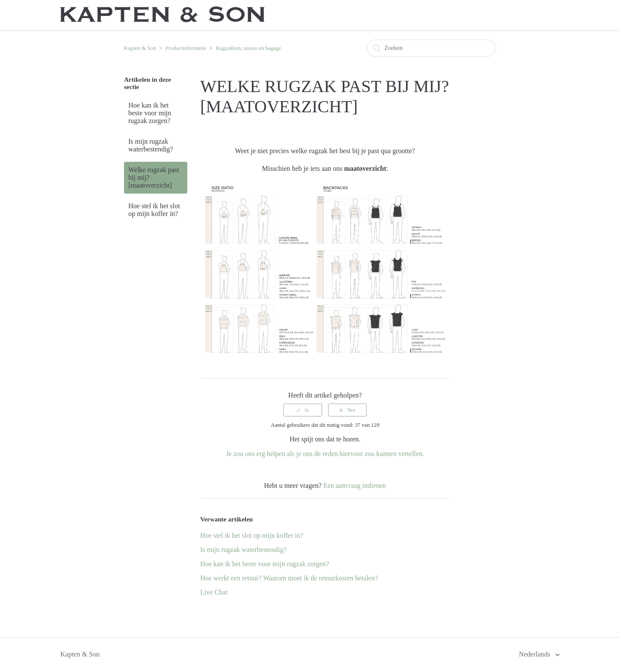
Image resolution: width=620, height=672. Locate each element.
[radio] (303, 410)
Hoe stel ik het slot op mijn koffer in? (154, 210)
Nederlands (535, 654)
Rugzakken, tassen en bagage (248, 48)
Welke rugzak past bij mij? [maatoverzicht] (154, 177)
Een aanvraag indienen (355, 486)
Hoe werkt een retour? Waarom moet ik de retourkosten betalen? (289, 578)
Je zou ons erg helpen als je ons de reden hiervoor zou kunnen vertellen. (325, 454)
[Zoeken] (431, 48)
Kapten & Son (140, 48)
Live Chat (214, 592)
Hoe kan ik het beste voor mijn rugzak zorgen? (150, 113)
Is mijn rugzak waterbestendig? (151, 145)
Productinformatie (186, 48)
